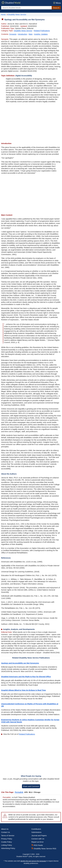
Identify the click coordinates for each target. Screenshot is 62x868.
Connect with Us (38, 839)
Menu (57, 3)
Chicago (37, 792)
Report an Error (38, 842)
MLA (31, 792)
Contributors (36, 829)
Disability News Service (23, 31)
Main (31, 34)
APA (26, 792)
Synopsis (13, 34)
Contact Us (6, 832)
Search (56, 8)
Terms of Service (8, 836)
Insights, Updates (41, 34)
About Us (5, 829)
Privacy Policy (7, 839)
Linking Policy (7, 845)
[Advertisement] (31, 123)
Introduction (23, 34)
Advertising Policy (8, 848)
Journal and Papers (39, 836)
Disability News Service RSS (44, 849)
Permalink (19, 792)
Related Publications (42, 31)
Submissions (36, 832)
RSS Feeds (37, 845)
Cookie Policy (7, 842)
